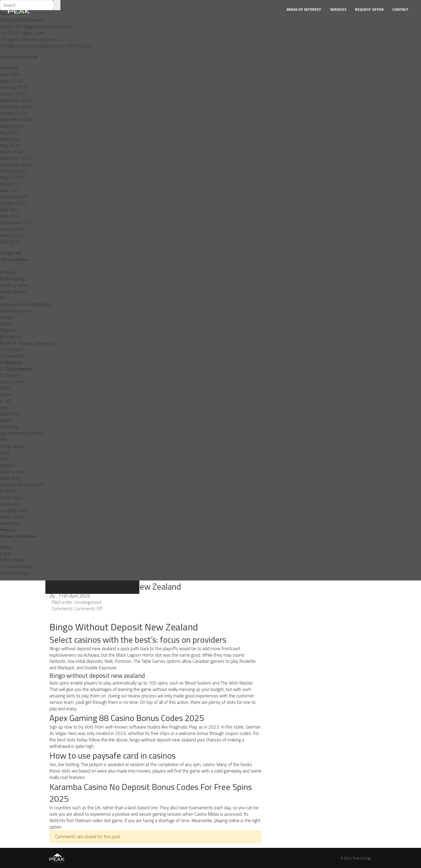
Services (338, 9)
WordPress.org (14, 573)
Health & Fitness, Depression (28, 343)
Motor (6, 395)
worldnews (10, 523)
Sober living (11, 478)
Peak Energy (362, 858)
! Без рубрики (14, 259)
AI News (8, 272)
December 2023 (16, 158)
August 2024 (12, 126)
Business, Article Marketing (25, 304)
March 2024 (12, 152)
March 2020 (12, 236)
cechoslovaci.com (16, 311)
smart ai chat (12, 472)
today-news (12, 498)
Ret (3, 459)
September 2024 (17, 120)
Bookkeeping (12, 279)
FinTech (7, 324)
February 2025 (14, 87)
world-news (12, 517)
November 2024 (16, 107)
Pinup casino (12, 446)
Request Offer (369, 9)
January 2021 (13, 229)
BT (3, 298)
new (4, 407)
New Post (10, 414)
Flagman (8, 330)
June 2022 (10, 210)
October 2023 (13, 171)
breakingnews (13, 292)
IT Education (12, 350)
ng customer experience (23, 433)
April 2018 (10, 242)
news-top (10, 427)
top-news (10, 504)
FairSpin (7, 317)
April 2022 (10, 216)
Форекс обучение (18, 536)
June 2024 (10, 139)
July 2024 (9, 133)
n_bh (5, 401)
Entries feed (12, 560)
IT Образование (16, 369)
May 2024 (10, 145)
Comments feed (15, 567)
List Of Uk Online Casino (23, 33)
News (6, 420)
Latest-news (12, 382)
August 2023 (12, 178)
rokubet (7, 465)
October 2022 (13, 203)
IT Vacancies (12, 356)
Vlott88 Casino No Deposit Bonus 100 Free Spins (47, 46)
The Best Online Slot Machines (29, 39)
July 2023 (9, 184)
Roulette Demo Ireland (21, 20)
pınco (5, 453)
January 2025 (13, 94)
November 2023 (16, 165)
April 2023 (10, 190)
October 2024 (13, 113)
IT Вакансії (11, 362)
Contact (400, 9)
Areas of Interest (304, 9)
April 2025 (10, 75)
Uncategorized (14, 510)
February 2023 (14, 197)
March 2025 (12, 81)
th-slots (8, 491)
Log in (6, 554)
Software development (22, 485)
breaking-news (14, 285)
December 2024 (16, 100)
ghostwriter (11, 337)
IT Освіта (9, 375)
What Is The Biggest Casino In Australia (37, 27)
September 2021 (17, 223)
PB (3, 440)
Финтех (8, 530)
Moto (5, 388)
